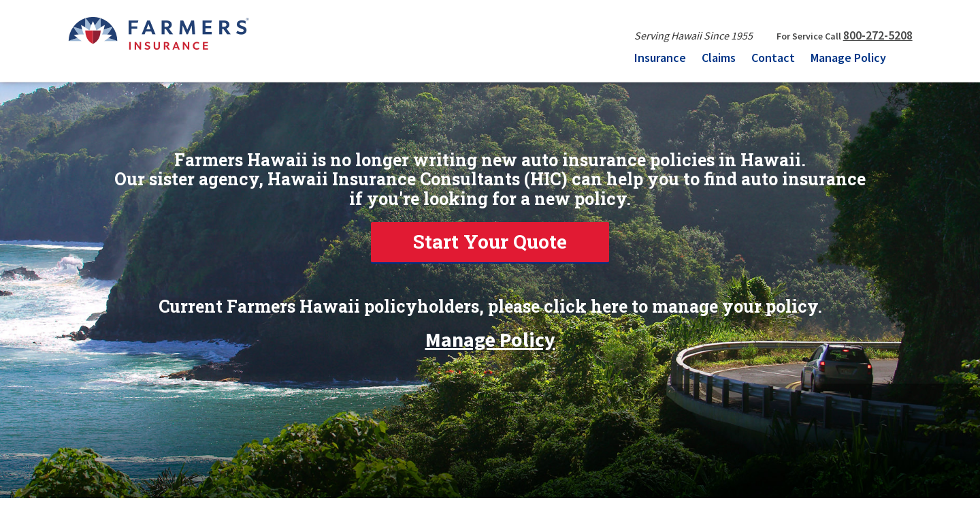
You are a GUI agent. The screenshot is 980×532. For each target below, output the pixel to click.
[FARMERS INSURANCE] (158, 33)
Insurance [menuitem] (660, 58)
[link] (490, 242)
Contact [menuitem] (773, 58)
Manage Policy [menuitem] (848, 58)
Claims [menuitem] (719, 58)
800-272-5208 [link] (878, 35)
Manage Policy (490, 334)
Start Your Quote (490, 241)
